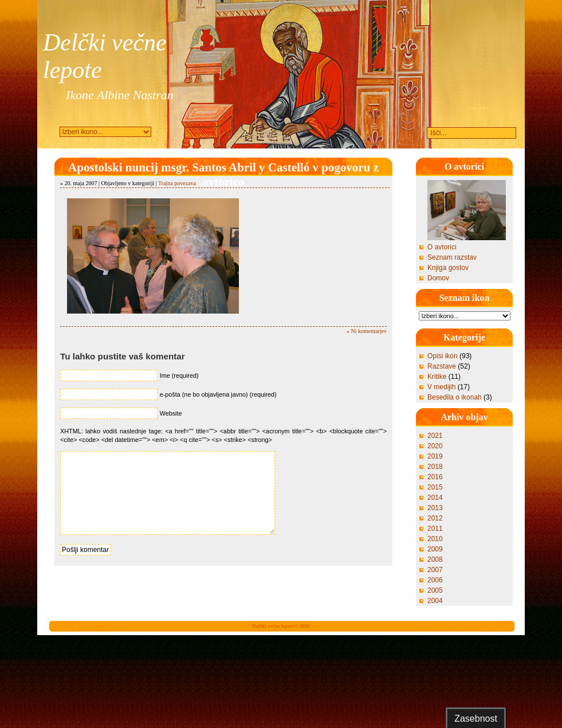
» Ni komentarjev (367, 331)
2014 (435, 498)
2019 (435, 456)
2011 (435, 529)
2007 (435, 570)
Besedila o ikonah (455, 397)
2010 (435, 539)
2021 (435, 436)
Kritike (437, 377)
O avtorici (442, 247)
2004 (435, 601)
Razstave (442, 366)
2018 (435, 467)
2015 (435, 487)
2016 (435, 477)
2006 (435, 580)
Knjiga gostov (448, 268)
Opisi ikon (443, 356)
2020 (435, 446)
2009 (435, 549)
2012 (435, 518)
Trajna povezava (177, 183)
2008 (435, 559)
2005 (435, 590)
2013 (435, 508)
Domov (438, 278)
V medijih (441, 387)
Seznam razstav (452, 257)
